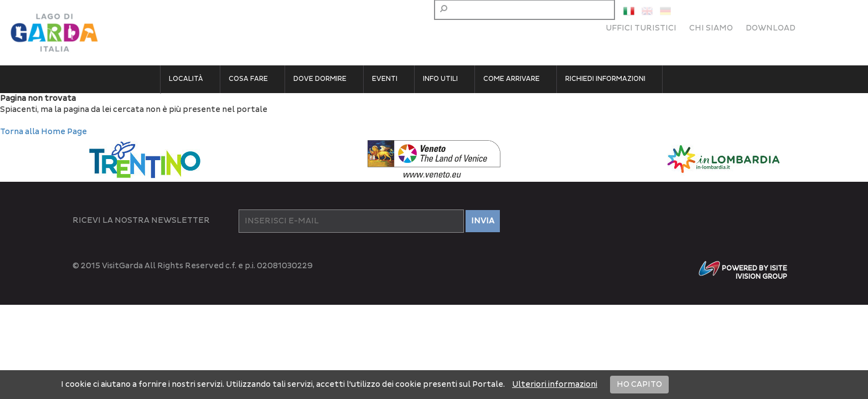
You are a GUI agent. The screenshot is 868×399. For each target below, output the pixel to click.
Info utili (440, 79)
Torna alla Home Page (43, 132)
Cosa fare (248, 79)
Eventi (385, 79)
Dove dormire (320, 79)
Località (186, 79)
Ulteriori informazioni (555, 384)
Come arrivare (512, 79)
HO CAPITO (639, 384)
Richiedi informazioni (605, 79)
